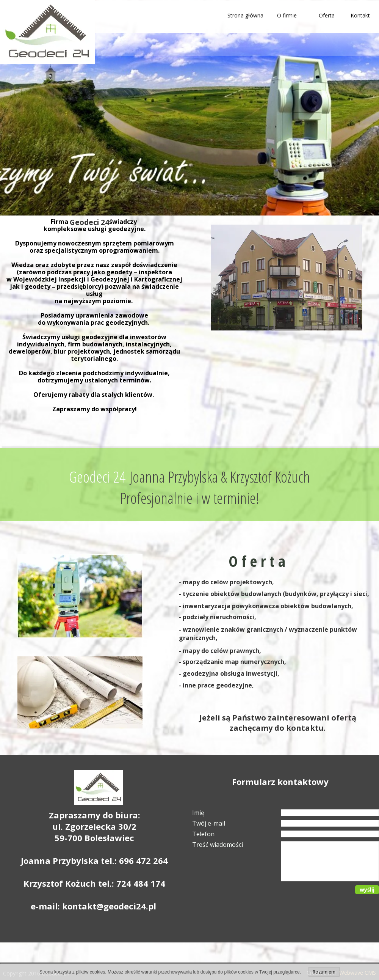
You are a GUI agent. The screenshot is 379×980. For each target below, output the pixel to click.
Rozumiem (324, 972)
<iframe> (283, 384)
